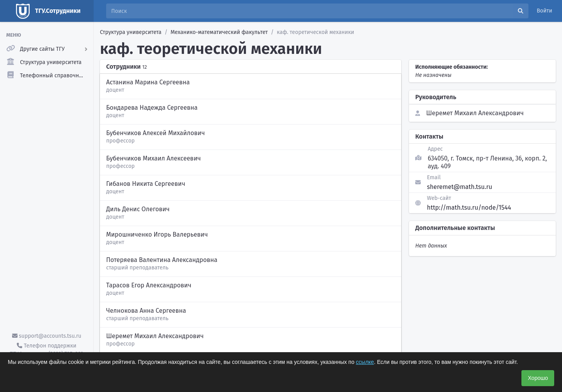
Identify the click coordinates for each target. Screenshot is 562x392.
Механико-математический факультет (219, 32)
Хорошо (538, 378)
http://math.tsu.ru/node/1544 (469, 208)
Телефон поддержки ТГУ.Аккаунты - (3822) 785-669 (46, 350)
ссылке (365, 362)
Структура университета (131, 32)
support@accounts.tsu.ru (47, 336)
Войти (544, 11)
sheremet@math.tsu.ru (460, 187)
